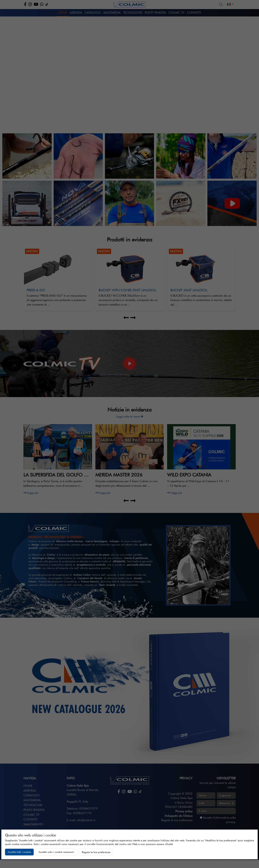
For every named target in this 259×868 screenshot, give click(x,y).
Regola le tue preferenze (96, 852)
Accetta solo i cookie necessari (56, 852)
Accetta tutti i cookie (19, 852)
